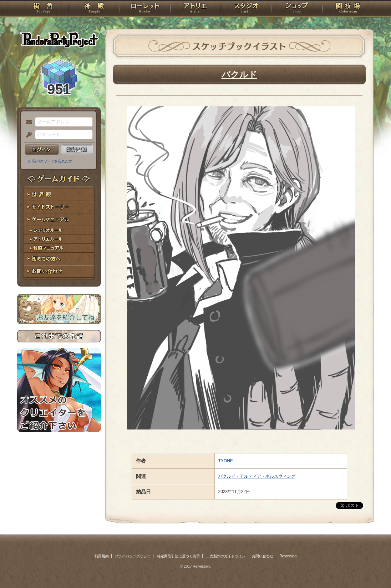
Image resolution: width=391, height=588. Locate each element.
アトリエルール (59, 239)
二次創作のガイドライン (226, 556)
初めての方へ (59, 259)
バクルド (239, 74)
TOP (43, 9)
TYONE (226, 461)
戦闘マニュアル (59, 248)
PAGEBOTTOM (373, 568)
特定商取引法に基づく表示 (178, 556)
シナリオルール (59, 230)
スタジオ (246, 9)
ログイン (42, 150)
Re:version (288, 556)
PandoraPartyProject (59, 39)
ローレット (145, 9)
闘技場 (348, 9)
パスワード (27, 135)
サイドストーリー (59, 207)
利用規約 (102, 556)
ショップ (297, 9)
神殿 (94, 9)
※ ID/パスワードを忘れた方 (50, 161)
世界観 (59, 195)
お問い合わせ (59, 272)
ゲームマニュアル (59, 220)
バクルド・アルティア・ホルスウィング (257, 476)
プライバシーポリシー (133, 556)
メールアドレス (27, 122)
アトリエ (195, 9)
